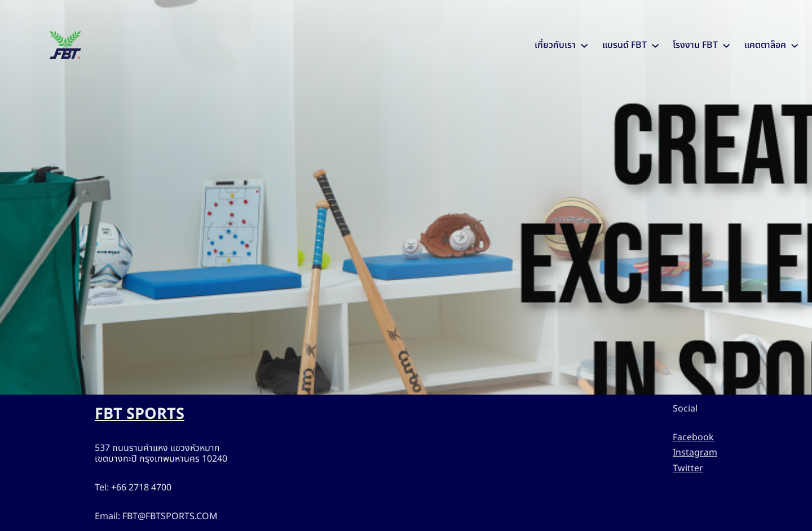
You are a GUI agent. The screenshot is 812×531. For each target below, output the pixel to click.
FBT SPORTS (140, 414)
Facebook (693, 437)
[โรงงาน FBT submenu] (726, 45)
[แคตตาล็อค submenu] (795, 45)
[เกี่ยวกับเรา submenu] (584, 45)
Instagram (695, 453)
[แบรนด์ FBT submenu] (655, 45)
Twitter (688, 468)
